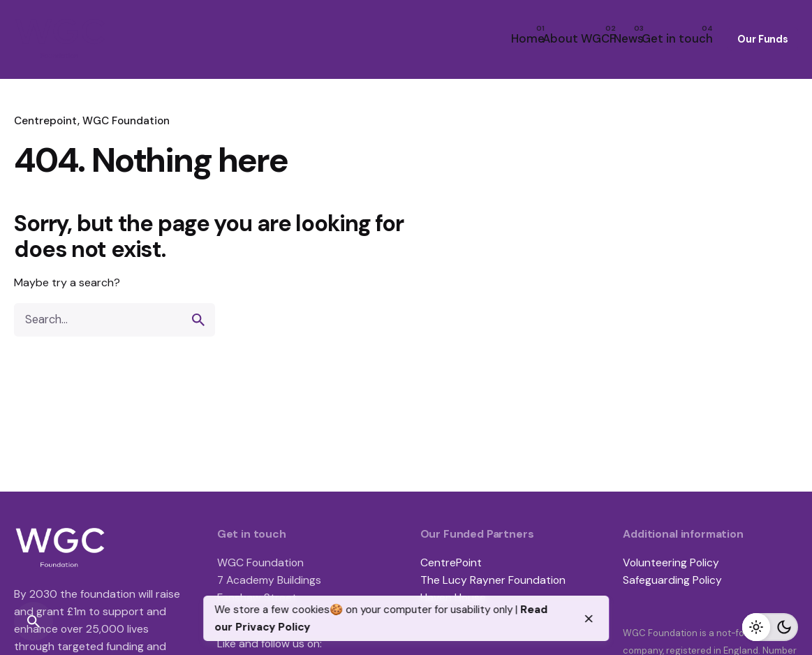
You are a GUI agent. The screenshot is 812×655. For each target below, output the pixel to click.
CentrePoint (451, 562)
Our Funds (763, 39)
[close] (589, 619)
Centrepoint (46, 121)
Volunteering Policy (671, 562)
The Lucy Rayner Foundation (493, 580)
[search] (198, 320)
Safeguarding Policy (672, 580)
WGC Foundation (126, 121)
